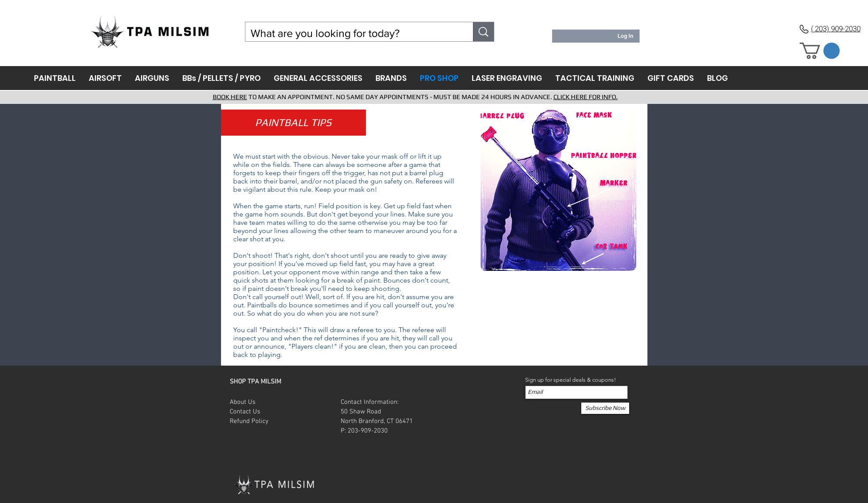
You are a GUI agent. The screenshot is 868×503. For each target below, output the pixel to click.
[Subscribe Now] (605, 408)
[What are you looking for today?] (353, 33)
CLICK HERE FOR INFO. (586, 97)
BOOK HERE (230, 97)
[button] (820, 51)
